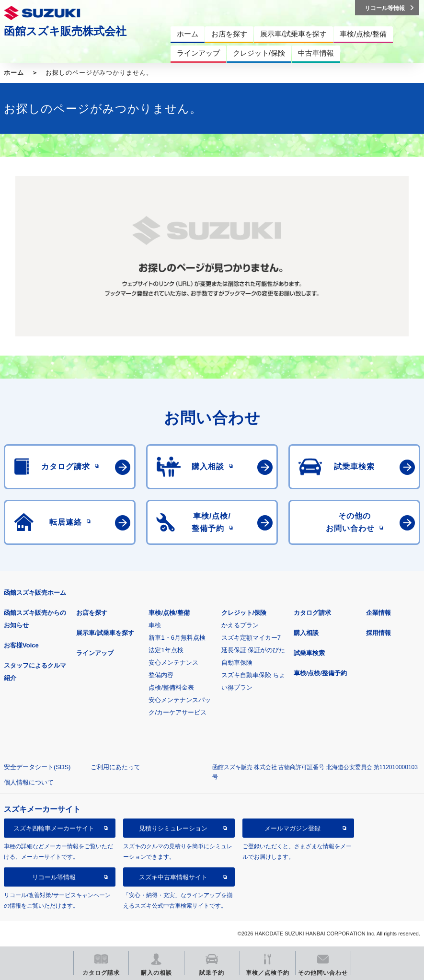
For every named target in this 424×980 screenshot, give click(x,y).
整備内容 (161, 675)
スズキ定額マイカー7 (251, 638)
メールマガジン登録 (292, 828)
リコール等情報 (54, 877)
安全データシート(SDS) (37, 767)
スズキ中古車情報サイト (173, 877)
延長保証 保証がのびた (253, 650)
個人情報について (29, 782)
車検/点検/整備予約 (320, 673)
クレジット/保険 (244, 613)
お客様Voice (21, 645)
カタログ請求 (312, 613)
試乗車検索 (309, 653)
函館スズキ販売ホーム (35, 593)
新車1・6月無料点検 (177, 638)
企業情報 (378, 613)
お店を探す (92, 613)
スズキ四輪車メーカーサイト (54, 828)
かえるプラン (240, 625)
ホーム (14, 73)
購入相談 (306, 633)
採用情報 (378, 633)
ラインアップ (95, 653)
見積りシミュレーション (173, 828)
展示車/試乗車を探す (105, 633)
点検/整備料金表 (171, 687)
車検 (155, 625)
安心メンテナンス (173, 663)
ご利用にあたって (115, 767)
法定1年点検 (166, 650)
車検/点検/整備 (169, 613)
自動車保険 (237, 663)
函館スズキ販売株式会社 (65, 31)
